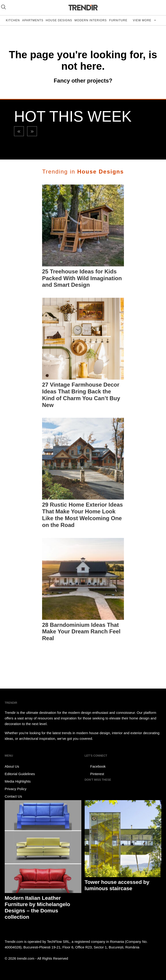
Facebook (95, 766)
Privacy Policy (16, 789)
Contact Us (13, 796)
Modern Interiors (91, 20)
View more (143, 20)
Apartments (33, 20)
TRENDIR (83, 8)
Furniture (118, 20)
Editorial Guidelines (20, 774)
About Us (12, 766)
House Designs (59, 20)
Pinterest (94, 774)
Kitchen (13, 20)
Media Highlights (18, 781)
